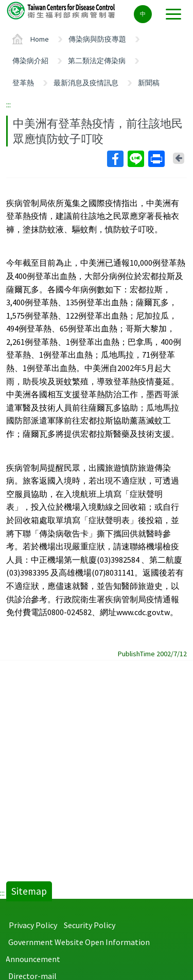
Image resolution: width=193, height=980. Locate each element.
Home (40, 39)
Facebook (115, 159)
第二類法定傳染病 (97, 61)
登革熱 (23, 83)
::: (8, 104)
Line (135, 159)
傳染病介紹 (30, 61)
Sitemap (29, 891)
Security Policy (90, 925)
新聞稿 (149, 83)
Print (156, 159)
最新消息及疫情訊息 (86, 83)
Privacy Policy (33, 925)
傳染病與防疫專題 (97, 39)
